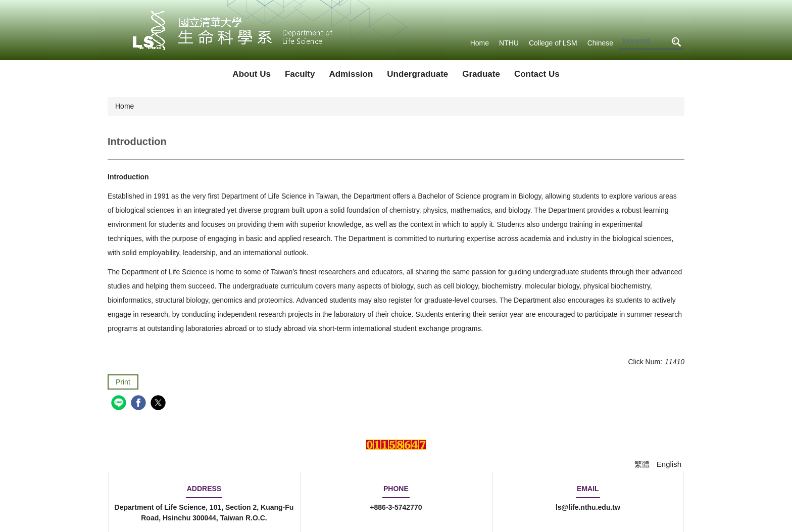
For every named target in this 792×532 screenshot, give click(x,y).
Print (123, 382)
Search (676, 42)
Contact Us (537, 74)
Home (480, 43)
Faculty (300, 74)
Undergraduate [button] (417, 74)
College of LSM (553, 43)
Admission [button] (351, 74)
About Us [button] (252, 74)
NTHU (509, 43)
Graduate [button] (481, 74)
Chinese (600, 43)
